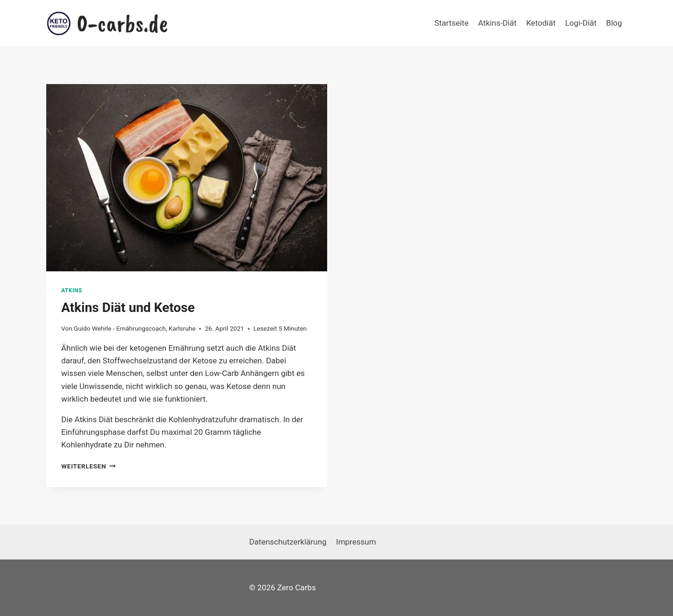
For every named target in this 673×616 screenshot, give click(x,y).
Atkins (72, 290)
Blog (614, 23)
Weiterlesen (89, 466)
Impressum (356, 542)
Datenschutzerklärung (288, 542)
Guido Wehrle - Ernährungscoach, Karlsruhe (135, 328)
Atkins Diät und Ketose (128, 308)
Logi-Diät (581, 23)
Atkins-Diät (497, 23)
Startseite (452, 23)
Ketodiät (541, 23)
